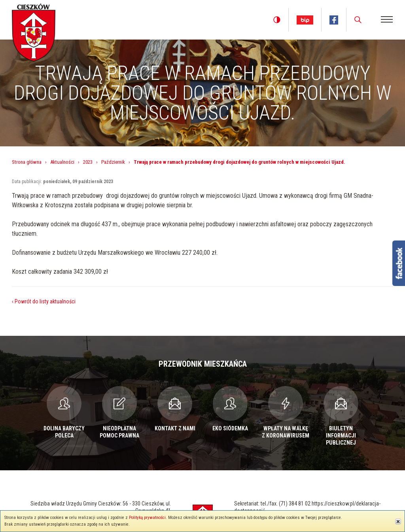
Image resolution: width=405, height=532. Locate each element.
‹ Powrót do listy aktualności (44, 301)
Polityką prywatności (147, 518)
